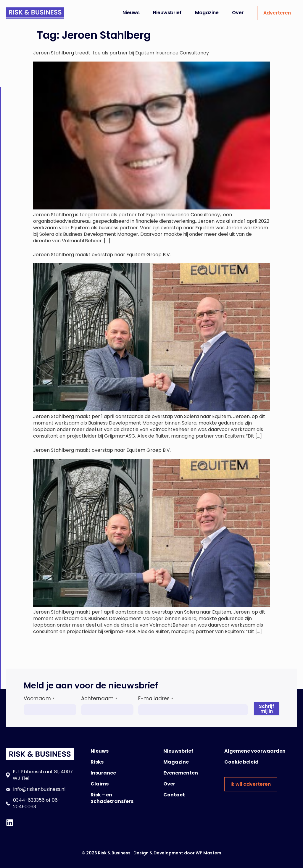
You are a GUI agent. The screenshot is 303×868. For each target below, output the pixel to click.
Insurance (103, 773)
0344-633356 (29, 800)
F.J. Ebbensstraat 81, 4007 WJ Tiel (43, 775)
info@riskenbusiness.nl (39, 789)
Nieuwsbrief (167, 13)
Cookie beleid (241, 762)
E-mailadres (156, 698)
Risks (97, 762)
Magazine (207, 13)
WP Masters (208, 853)
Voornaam (39, 698)
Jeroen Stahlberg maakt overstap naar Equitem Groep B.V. (102, 255)
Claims (100, 784)
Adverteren (277, 13)
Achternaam (99, 698)
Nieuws (131, 13)
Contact (174, 795)
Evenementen (181, 773)
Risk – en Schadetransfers (112, 798)
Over (238, 13)
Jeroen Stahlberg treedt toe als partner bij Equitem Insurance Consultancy (122, 53)
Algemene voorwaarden (255, 751)
